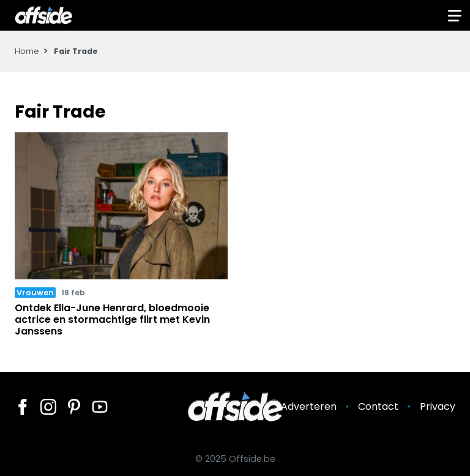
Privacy (438, 406)
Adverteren (309, 406)
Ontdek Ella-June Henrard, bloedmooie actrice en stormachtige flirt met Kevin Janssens (112, 319)
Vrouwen (35, 293)
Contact (378, 406)
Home (27, 51)
